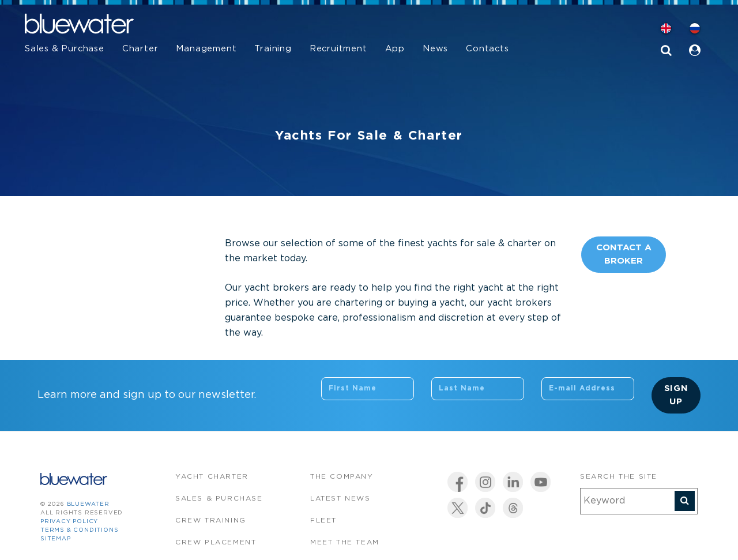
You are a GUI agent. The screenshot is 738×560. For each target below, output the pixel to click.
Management (206, 49)
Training (273, 49)
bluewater (88, 504)
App (395, 49)
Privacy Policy (69, 522)
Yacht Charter (212, 477)
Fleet (323, 520)
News (435, 49)
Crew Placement (216, 542)
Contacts (487, 49)
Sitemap (56, 539)
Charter (140, 49)
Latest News (340, 499)
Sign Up (676, 395)
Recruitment (338, 49)
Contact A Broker (624, 254)
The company (342, 477)
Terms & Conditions (79, 530)
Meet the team (345, 542)
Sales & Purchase (65, 49)
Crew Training (211, 520)
